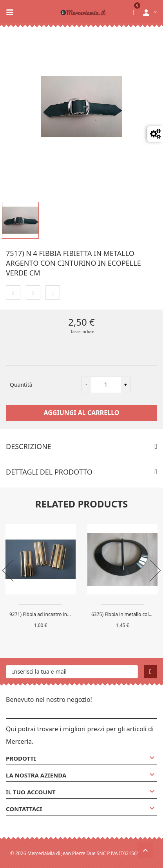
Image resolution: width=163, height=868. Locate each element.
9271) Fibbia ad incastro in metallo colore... (56, 614)
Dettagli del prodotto (49, 472)
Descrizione (29, 446)
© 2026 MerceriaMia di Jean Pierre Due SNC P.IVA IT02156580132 (81, 853)
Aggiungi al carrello (82, 413)
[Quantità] (106, 385)
